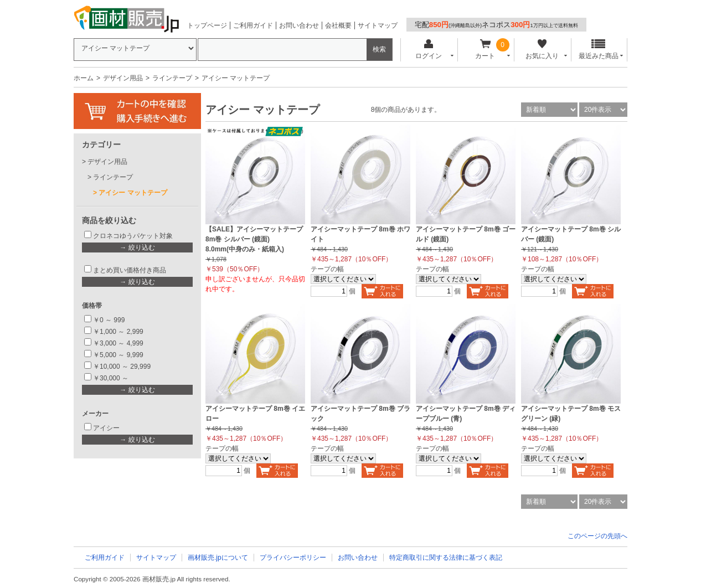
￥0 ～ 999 (109, 320)
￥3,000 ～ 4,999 (118, 343)
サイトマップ (378, 25)
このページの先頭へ (597, 536)
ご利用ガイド (253, 25)
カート (485, 50)
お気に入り (542, 50)
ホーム (84, 78)
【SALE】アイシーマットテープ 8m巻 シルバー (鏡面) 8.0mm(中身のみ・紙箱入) (254, 239)
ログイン (428, 50)
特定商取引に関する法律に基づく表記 (446, 558)
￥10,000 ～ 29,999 (122, 367)
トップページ (207, 25)
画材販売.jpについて (218, 558)
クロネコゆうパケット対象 (133, 236)
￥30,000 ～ (112, 378)
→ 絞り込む (137, 247)
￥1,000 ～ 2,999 (118, 332)
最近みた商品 (599, 50)
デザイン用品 (123, 78)
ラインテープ (172, 78)
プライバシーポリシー (293, 558)
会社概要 (338, 25)
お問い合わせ (299, 25)
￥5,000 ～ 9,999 (118, 355)
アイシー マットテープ (133, 193)
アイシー (106, 428)
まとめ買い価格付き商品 (130, 270)
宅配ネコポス (496, 25)
